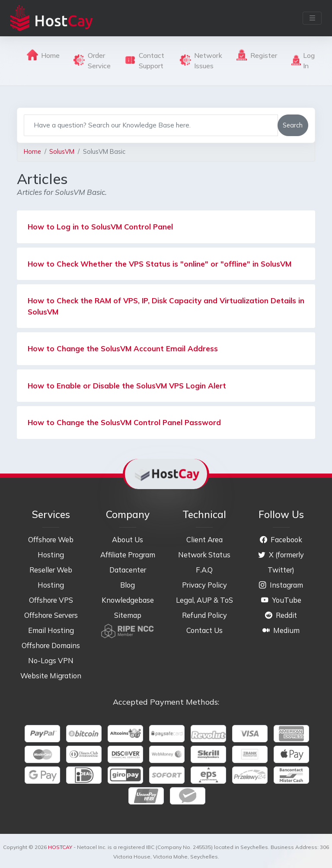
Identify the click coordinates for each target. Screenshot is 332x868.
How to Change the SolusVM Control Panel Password (124, 422)
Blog (128, 585)
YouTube (281, 600)
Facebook (281, 539)
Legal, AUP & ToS (204, 600)
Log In (303, 60)
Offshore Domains (51, 645)
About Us (128, 539)
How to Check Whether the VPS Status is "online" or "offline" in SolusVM (160, 264)
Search (293, 125)
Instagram (281, 585)
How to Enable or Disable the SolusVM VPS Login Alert (127, 386)
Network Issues (201, 60)
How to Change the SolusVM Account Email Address (123, 348)
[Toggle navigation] (312, 18)
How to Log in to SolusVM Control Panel (100, 227)
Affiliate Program (128, 555)
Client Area (204, 539)
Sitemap (128, 615)
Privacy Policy (204, 585)
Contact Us (204, 630)
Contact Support (144, 60)
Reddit (281, 615)
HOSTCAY (60, 847)
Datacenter (128, 570)
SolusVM (62, 151)
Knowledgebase (128, 600)
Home (43, 55)
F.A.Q (204, 570)
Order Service (92, 60)
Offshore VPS (51, 600)
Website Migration (51, 676)
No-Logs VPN (51, 660)
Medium (281, 630)
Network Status (204, 555)
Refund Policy (204, 615)
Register (257, 55)
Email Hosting (51, 630)
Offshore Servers (51, 615)
